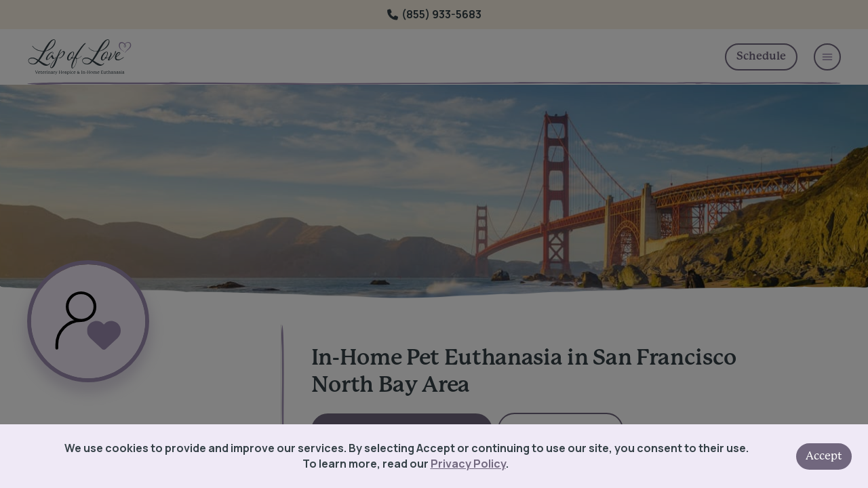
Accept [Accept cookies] (824, 456)
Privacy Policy (468, 464)
